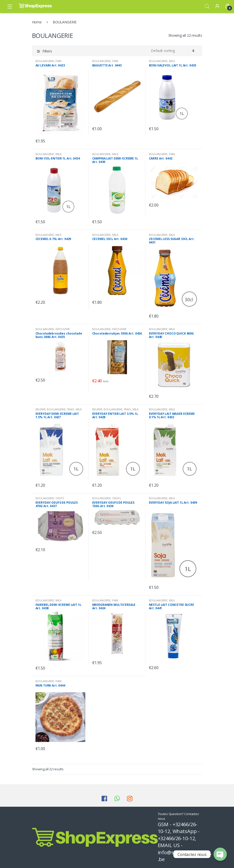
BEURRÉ (41, 409)
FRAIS (71, 409)
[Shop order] (173, 51)
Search (207, 6)
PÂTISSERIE (63, 329)
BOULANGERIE (45, 61)
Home (37, 22)
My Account (217, 6)
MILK (172, 61)
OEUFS (60, 498)
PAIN (58, 61)
